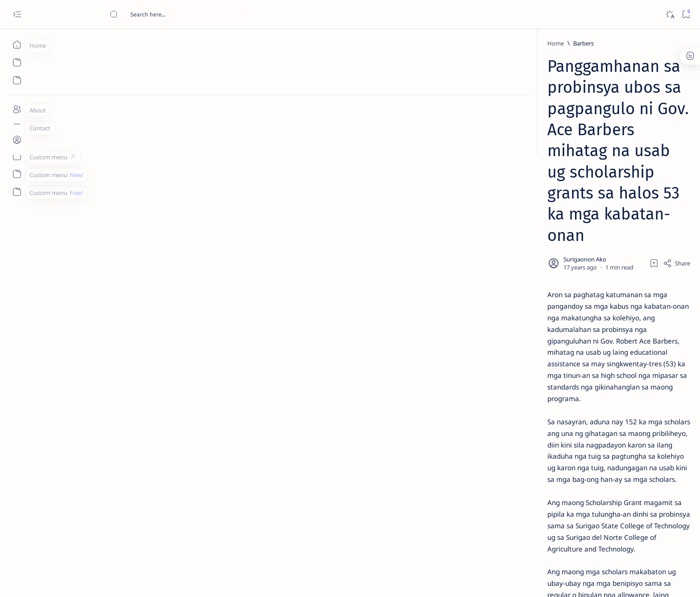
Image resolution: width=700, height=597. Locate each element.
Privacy (555, 539)
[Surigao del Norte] (265, 472)
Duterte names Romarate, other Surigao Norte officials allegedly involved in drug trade (555, 264)
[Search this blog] (176, 14)
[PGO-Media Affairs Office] (196, 472)
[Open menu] (17, 15)
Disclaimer (523, 539)
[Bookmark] (686, 15)
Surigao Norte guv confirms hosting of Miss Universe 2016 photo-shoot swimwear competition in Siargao (551, 318)
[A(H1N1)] (518, 444)
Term (494, 539)
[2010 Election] (582, 422)
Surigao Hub (125, 580)
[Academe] (582, 467)
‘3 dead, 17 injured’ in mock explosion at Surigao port (546, 367)
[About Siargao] (582, 444)
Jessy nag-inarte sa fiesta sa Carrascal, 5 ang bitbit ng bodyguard (548, 216)
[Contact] (17, 127)
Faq (578, 539)
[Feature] (537, 140)
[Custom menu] (17, 156)
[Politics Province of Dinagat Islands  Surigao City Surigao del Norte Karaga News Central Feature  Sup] (518, 422)
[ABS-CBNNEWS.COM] (518, 467)
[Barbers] (158, 43)
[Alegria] (534, 242)
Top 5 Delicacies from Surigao (550, 152)
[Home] (17, 45)
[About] (17, 109)
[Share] (456, 156)
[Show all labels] (506, 510)
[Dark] (669, 15)
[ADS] (518, 489)
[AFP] (582, 489)
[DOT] (534, 291)
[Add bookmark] (433, 156)
